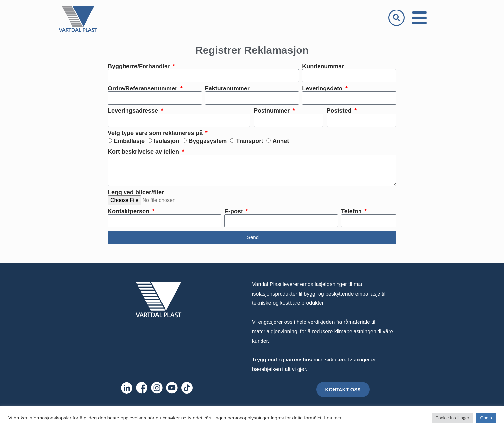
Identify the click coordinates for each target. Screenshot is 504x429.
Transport (250, 141)
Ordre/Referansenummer (143, 88)
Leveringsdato (323, 88)
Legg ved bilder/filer (136, 192)
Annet (281, 141)
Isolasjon (166, 141)
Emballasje (129, 141)
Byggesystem (208, 141)
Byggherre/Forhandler (140, 66)
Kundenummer (323, 66)
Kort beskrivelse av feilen (144, 152)
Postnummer (272, 111)
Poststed (340, 111)
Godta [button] (486, 418)
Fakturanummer (227, 88)
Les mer (333, 418)
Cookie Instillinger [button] (452, 418)
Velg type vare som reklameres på (156, 133)
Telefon (352, 211)
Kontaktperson (129, 211)
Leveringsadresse (134, 111)
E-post (234, 211)
